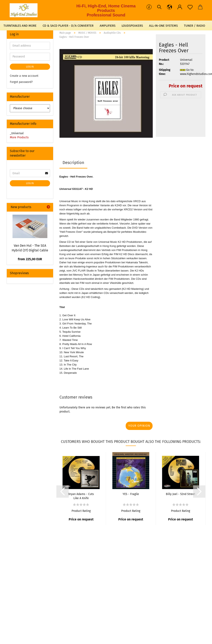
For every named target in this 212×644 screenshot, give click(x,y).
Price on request (186, 86)
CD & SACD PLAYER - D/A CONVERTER (68, 26)
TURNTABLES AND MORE (20, 26)
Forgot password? (21, 82)
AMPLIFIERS (108, 26)
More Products (19, 137)
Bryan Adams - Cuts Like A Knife (81, 496)
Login (30, 67)
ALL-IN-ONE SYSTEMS (163, 26)
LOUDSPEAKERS (132, 26)
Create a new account (24, 76)
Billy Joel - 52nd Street (181, 494)
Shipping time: (165, 72)
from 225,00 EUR (30, 259)
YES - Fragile (131, 494)
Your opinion (139, 426)
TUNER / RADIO (194, 26)
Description (73, 163)
